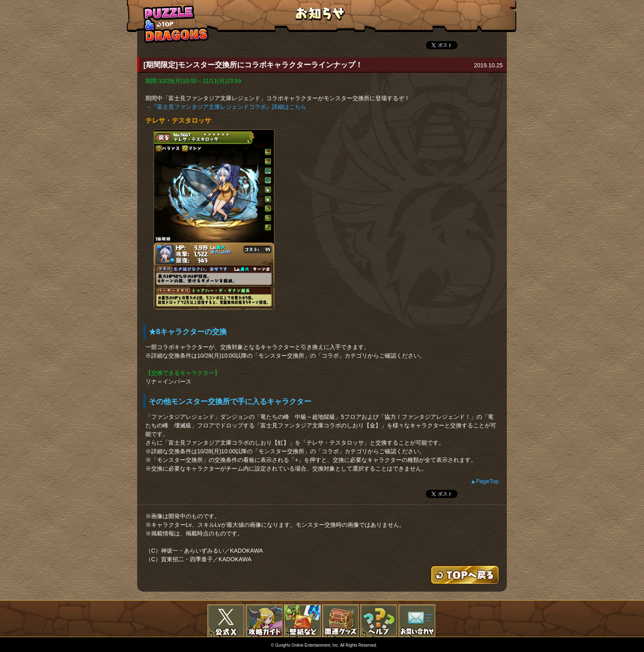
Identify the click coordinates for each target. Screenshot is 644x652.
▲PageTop (484, 481)
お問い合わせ (417, 621)
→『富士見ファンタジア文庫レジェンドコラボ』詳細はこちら (226, 107)
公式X (226, 621)
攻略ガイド (264, 621)
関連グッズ (340, 621)
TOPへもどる (176, 24)
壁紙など (302, 621)
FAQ (379, 621)
